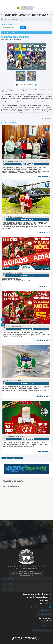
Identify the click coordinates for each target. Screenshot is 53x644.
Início (4, 19)
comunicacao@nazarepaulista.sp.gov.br (35, 607)
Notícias (9, 19)
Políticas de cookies (46, 626)
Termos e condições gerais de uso (42, 624)
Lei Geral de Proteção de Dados (42, 630)
